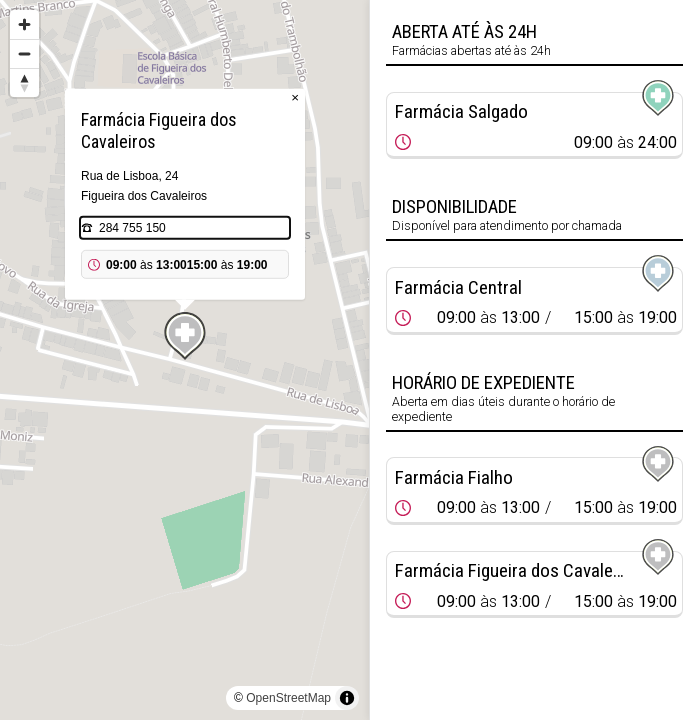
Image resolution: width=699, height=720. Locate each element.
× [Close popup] (295, 97)
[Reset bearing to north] (24, 82)
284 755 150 (132, 228)
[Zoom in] (24, 24)
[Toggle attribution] (347, 698)
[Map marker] (185, 336)
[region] (184, 360)
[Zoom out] (24, 53)
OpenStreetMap (288, 698)
